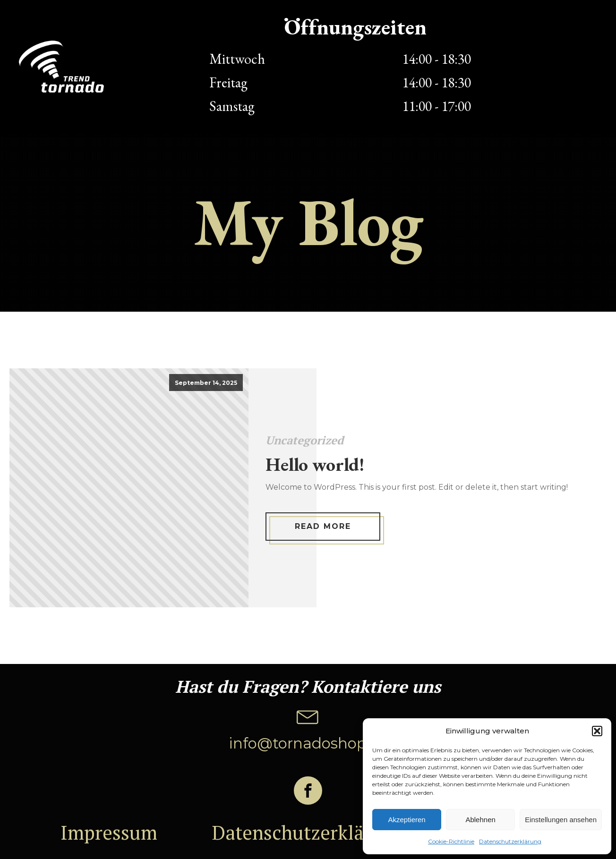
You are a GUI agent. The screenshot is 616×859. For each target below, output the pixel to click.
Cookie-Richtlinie (451, 841)
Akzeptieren (406, 820)
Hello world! (315, 464)
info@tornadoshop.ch (308, 743)
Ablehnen (480, 820)
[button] (597, 731)
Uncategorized (304, 440)
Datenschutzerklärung (510, 841)
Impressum (109, 832)
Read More (323, 526)
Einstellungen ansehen (561, 820)
